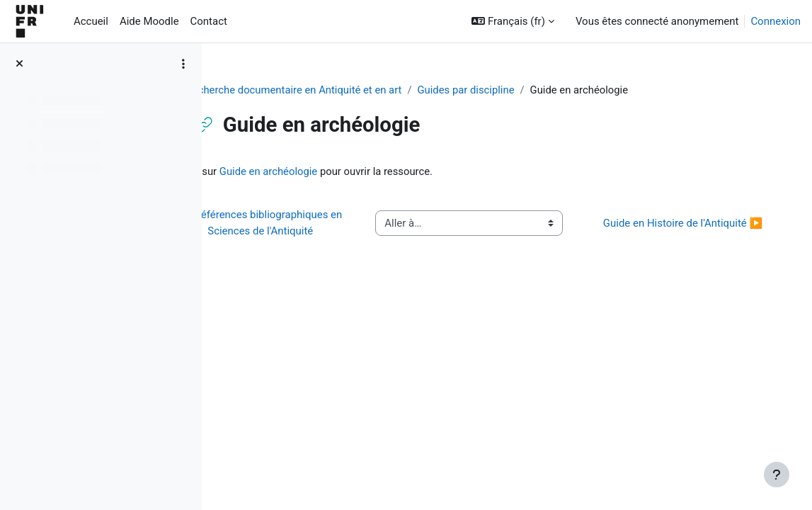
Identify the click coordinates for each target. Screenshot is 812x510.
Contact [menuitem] (209, 21)
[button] (513, 21)
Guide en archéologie (332, 171)
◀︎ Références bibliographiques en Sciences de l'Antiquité (312, 231)
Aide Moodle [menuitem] (149, 21)
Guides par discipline (512, 90)
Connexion (776, 21)
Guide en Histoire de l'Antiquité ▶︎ (681, 231)
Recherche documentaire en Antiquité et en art (338, 90)
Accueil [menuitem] (91, 21)
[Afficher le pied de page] (777, 475)
